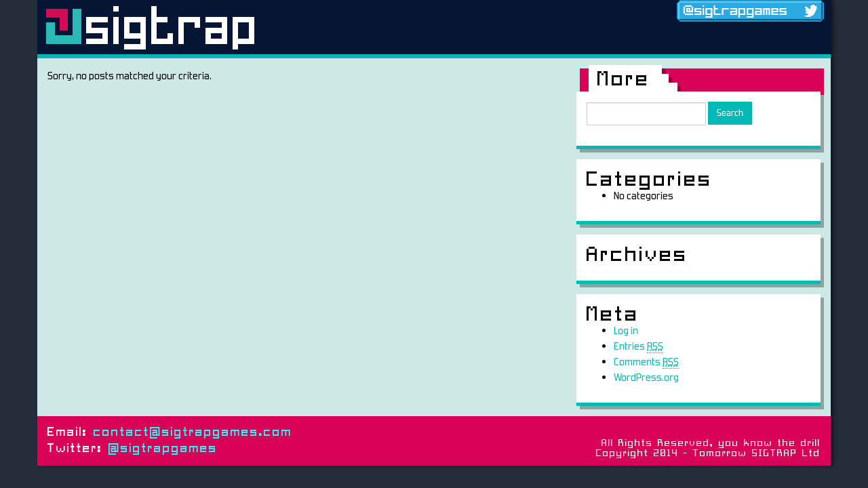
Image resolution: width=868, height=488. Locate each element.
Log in (626, 330)
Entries (638, 346)
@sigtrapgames (163, 449)
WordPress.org (646, 377)
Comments (646, 362)
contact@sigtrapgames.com (193, 433)
